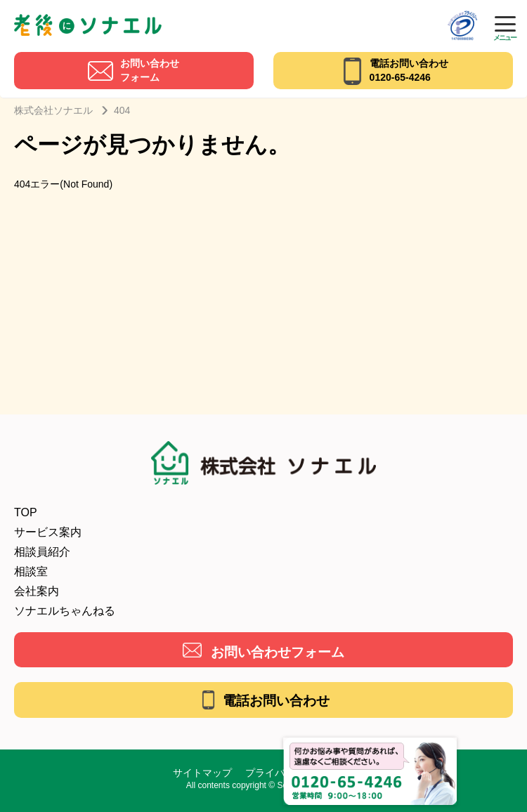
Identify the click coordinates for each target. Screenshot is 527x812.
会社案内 (37, 591)
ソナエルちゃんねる (65, 611)
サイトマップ (202, 773)
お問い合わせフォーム (278, 652)
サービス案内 (48, 532)
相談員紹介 (42, 552)
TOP (26, 512)
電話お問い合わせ (276, 701)
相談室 (31, 571)
